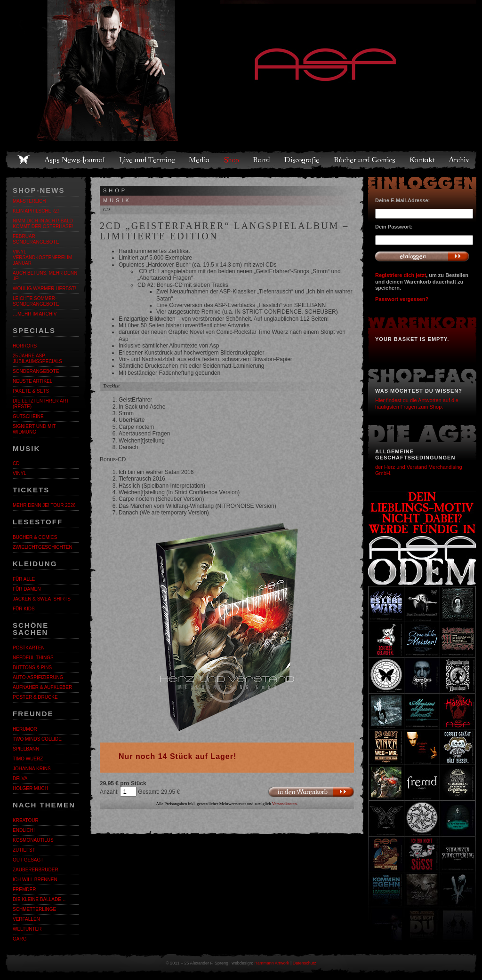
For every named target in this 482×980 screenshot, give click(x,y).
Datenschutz (305, 963)
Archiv (459, 160)
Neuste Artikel (32, 381)
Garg (20, 939)
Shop (232, 160)
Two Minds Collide (37, 739)
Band (262, 160)
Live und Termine (147, 160)
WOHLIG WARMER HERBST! (44, 288)
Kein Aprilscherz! (36, 211)
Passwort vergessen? (402, 299)
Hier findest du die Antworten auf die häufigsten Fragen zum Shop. (417, 403)
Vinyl (20, 473)
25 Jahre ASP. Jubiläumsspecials (37, 359)
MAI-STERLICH (29, 201)
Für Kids (24, 609)
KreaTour (26, 820)
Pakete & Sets (31, 391)
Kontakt (422, 160)
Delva (20, 778)
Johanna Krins (32, 769)
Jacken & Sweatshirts (42, 599)
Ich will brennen (35, 880)
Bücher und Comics (365, 160)
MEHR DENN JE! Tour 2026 (44, 505)
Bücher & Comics (35, 537)
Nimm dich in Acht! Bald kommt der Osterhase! (43, 224)
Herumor (25, 729)
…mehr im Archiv (35, 314)
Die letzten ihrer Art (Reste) (41, 404)
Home (24, 160)
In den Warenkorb (311, 792)
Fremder (24, 889)
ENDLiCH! (24, 830)
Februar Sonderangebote (36, 239)
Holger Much (30, 788)
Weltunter (27, 929)
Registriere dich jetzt (401, 275)
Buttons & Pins (32, 668)
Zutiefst (24, 850)
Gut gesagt (28, 860)
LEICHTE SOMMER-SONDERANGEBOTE (36, 301)
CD (16, 463)
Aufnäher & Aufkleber (42, 687)
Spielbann (26, 749)
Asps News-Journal (75, 160)
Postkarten (29, 648)
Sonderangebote (36, 371)
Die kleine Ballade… (39, 899)
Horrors (25, 346)
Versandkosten (285, 804)
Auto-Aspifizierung (38, 677)
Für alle (24, 579)
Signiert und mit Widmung (34, 429)
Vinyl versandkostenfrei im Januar (42, 257)
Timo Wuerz (28, 759)
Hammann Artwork (272, 963)
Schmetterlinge (34, 909)
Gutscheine (28, 416)
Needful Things (33, 658)
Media (200, 160)
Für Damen (27, 589)
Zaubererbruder (36, 870)
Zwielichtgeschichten (43, 547)
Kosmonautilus (33, 840)
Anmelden (422, 256)
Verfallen (26, 919)
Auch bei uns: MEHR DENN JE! (45, 276)
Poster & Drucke (35, 697)
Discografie (303, 160)
